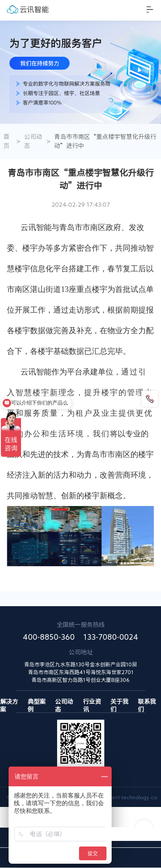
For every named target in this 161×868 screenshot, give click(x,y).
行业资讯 (92, 702)
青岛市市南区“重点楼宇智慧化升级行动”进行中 (105, 141)
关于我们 (119, 702)
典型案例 (36, 702)
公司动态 (33, 141)
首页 (6, 141)
